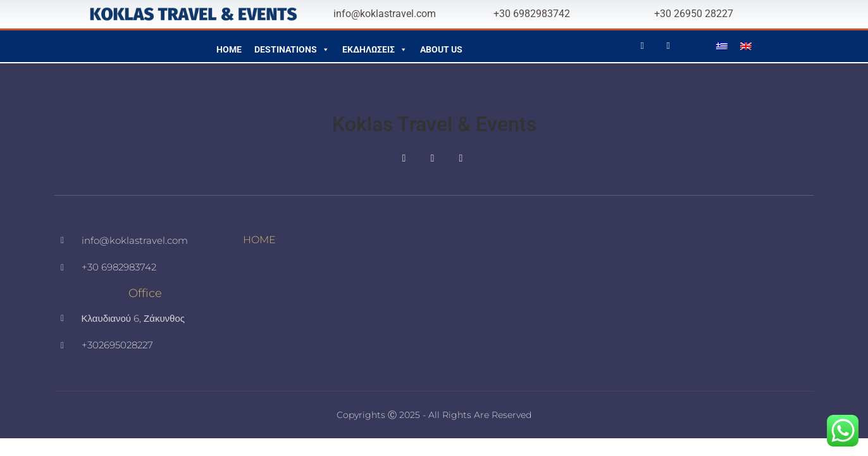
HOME (229, 49)
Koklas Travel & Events (434, 124)
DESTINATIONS (292, 46)
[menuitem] (722, 46)
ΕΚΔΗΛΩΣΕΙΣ (375, 46)
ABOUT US (441, 49)
